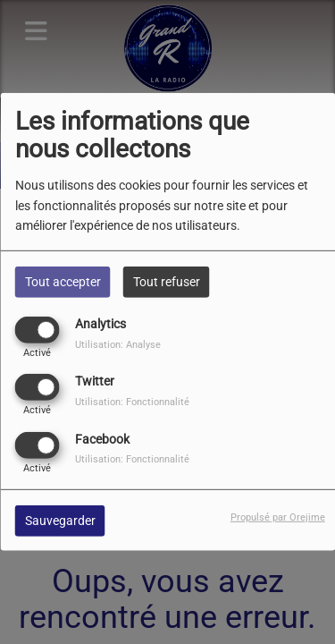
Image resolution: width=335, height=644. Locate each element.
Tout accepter (63, 282)
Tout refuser (167, 282)
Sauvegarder (60, 520)
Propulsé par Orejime (278, 517)
